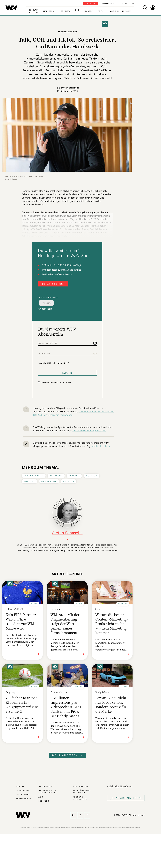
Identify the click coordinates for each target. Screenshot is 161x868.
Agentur (92, 476)
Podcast (29, 481)
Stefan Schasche (70, 88)
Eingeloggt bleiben (56, 383)
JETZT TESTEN (53, 284)
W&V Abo (91, 4)
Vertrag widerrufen (80, 798)
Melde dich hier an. (102, 446)
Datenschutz (47, 786)
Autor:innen (24, 799)
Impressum (23, 790)
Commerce (66, 11)
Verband (74, 476)
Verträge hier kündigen (82, 792)
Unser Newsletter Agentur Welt (89, 431)
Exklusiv (127, 11)
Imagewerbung (34, 476)
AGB (41, 797)
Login (67, 373)
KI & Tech (78, 11)
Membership (49, 481)
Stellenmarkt (109, 4)
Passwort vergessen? (53, 363)
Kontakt (21, 786)
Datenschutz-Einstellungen (48, 792)
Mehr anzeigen (67, 755)
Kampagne (56, 476)
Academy (88, 11)
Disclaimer (23, 794)
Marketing (49, 11)
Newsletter (128, 4)
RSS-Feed (44, 801)
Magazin (114, 11)
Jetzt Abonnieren (126, 798)
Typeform (46, 303)
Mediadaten (80, 786)
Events (100, 11)
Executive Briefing (34, 11)
